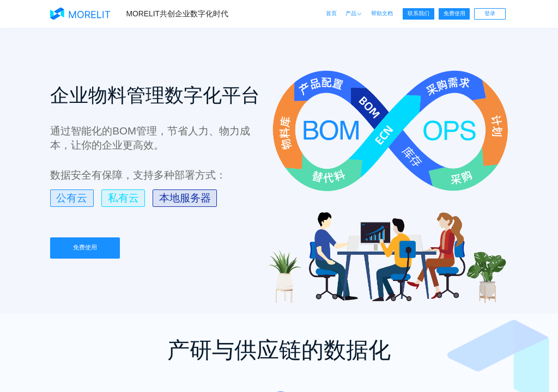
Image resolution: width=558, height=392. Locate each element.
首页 (331, 13)
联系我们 (418, 13)
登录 (490, 13)
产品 (354, 14)
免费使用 (454, 13)
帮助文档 (382, 13)
